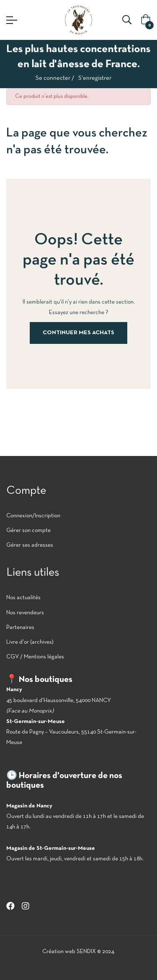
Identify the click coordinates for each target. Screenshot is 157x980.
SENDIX (86, 952)
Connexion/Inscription (33, 516)
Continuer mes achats (78, 333)
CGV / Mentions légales (35, 657)
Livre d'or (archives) (30, 642)
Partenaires (20, 628)
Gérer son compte (28, 531)
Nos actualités (23, 598)
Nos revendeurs (25, 613)
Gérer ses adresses (30, 545)
